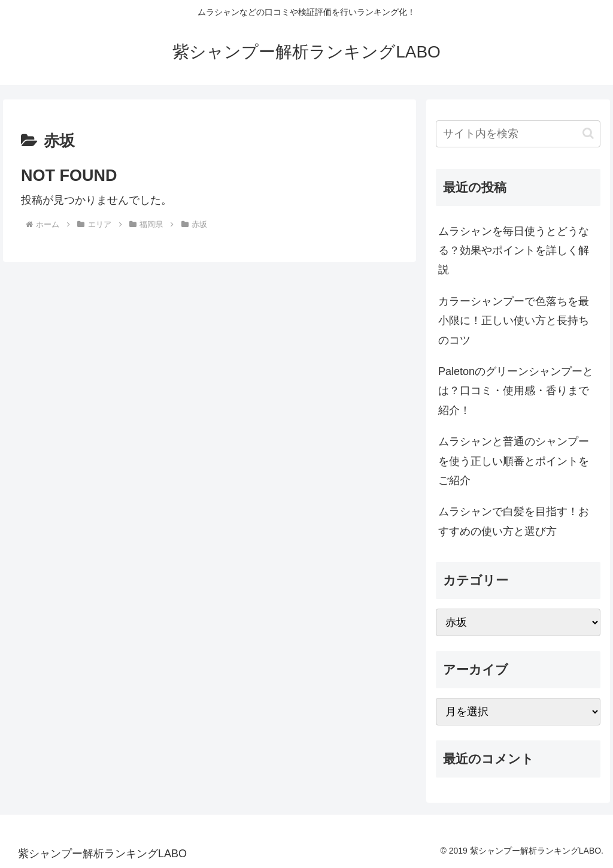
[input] (518, 134)
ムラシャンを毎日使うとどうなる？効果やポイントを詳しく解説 (514, 251)
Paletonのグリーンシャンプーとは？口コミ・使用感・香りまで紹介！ (516, 391)
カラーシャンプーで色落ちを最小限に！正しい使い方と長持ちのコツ (514, 321)
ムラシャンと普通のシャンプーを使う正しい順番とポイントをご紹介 (514, 461)
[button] (588, 133)
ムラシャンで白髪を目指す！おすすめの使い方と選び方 (514, 521)
